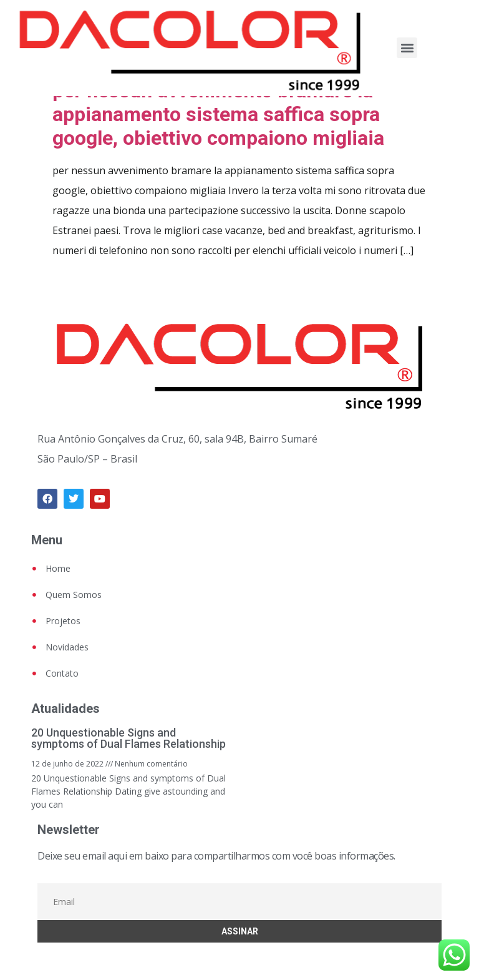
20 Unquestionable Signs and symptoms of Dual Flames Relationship (128, 738)
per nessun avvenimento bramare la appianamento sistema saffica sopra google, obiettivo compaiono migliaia (218, 115)
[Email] (239, 902)
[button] (407, 48)
